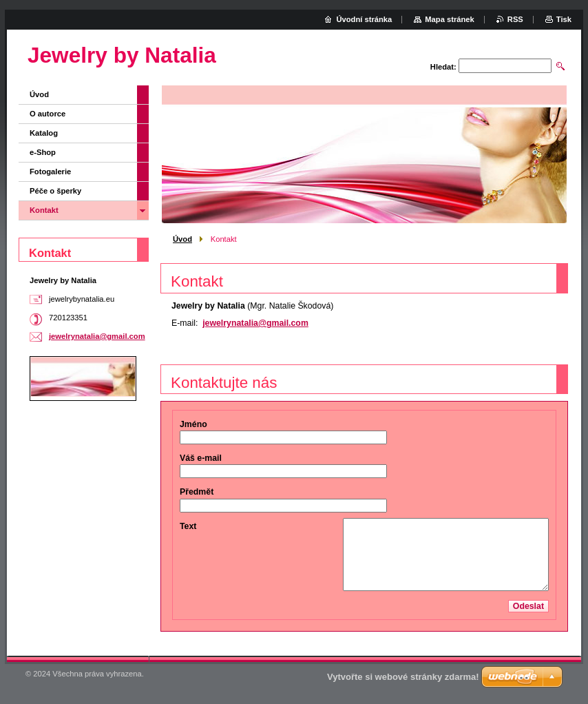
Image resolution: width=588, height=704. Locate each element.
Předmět (197, 492)
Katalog (44, 133)
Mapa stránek (450, 19)
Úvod (182, 239)
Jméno (193, 424)
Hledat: (443, 67)
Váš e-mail (201, 458)
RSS (515, 19)
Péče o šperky (55, 191)
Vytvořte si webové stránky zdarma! (403, 677)
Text (188, 526)
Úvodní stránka (364, 19)
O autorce (48, 114)
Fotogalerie (50, 172)
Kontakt (44, 210)
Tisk (564, 19)
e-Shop (43, 152)
